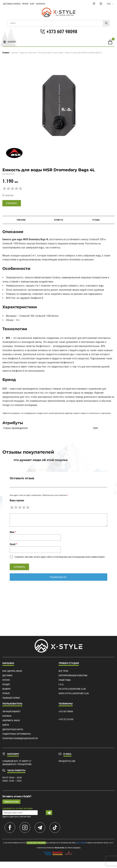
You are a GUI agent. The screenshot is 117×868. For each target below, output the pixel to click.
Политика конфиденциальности (20, 738)
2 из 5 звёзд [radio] (16, 507)
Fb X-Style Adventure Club (72, 689)
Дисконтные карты (13, 729)
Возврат (7, 689)
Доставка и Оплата (12, 4)
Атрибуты (58, 220)
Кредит (6, 684)
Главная (6, 53)
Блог (32, 4)
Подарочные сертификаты (17, 734)
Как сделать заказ (12, 671)
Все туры (63, 671)
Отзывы (96, 220)
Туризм (14, 53)
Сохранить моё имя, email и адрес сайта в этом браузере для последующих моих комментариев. (60, 557)
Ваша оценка (17, 500)
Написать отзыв (11, 802)
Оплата (6, 680)
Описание (21, 220)
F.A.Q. (61, 684)
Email (13, 544)
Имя (13, 532)
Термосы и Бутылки (28, 53)
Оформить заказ (11, 720)
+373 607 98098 (66, 711)
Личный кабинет (11, 711)
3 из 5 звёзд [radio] (20, 507)
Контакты (41, 4)
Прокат (25, 4)
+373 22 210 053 (66, 719)
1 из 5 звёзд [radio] (12, 507)
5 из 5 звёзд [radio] (28, 507)
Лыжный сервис (11, 698)
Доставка (7, 675)
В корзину (12, 203)
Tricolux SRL (59, 848)
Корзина (7, 716)
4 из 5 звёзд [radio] (24, 507)
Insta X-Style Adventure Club (74, 693)
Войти (6, 725)
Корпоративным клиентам (73, 675)
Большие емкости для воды (51, 53)
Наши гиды (65, 680)
